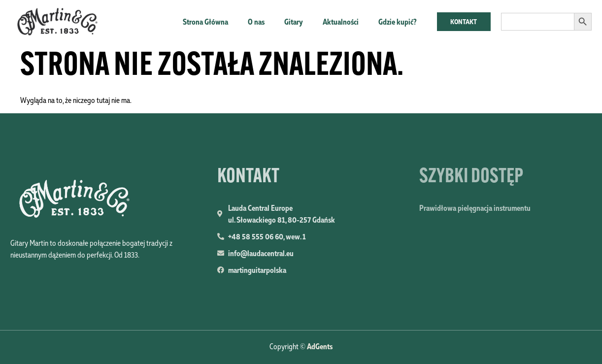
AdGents (320, 346)
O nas (256, 22)
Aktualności (341, 22)
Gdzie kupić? (398, 22)
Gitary (294, 22)
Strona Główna (205, 22)
